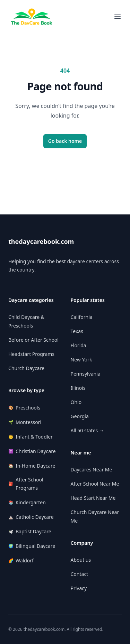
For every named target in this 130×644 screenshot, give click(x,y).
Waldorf (21, 560)
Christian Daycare (32, 451)
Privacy (79, 588)
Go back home (65, 141)
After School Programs (26, 484)
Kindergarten (27, 502)
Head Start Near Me (93, 498)
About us (81, 560)
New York (81, 360)
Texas (77, 331)
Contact (80, 574)
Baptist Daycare (30, 531)
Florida (79, 345)
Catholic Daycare (31, 517)
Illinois (78, 388)
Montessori (25, 422)
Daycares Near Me (92, 470)
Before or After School (33, 340)
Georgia (80, 416)
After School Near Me (95, 484)
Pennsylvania (86, 374)
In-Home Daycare (32, 466)
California (82, 317)
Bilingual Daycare (32, 546)
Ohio (76, 402)
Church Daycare (26, 368)
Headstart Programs (31, 354)
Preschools (24, 408)
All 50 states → (87, 430)
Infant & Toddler (31, 437)
